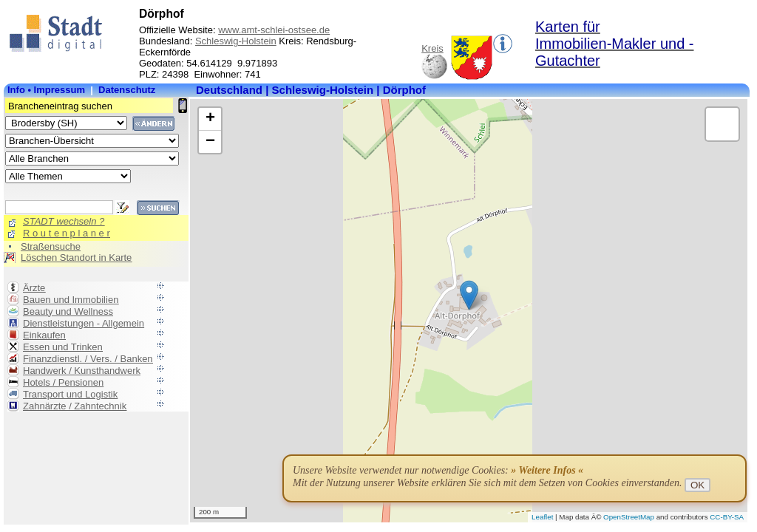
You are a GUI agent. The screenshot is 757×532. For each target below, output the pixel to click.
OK (697, 485)
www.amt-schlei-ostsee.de (274, 30)
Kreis (432, 48)
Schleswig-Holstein (236, 41)
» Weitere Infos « (547, 470)
